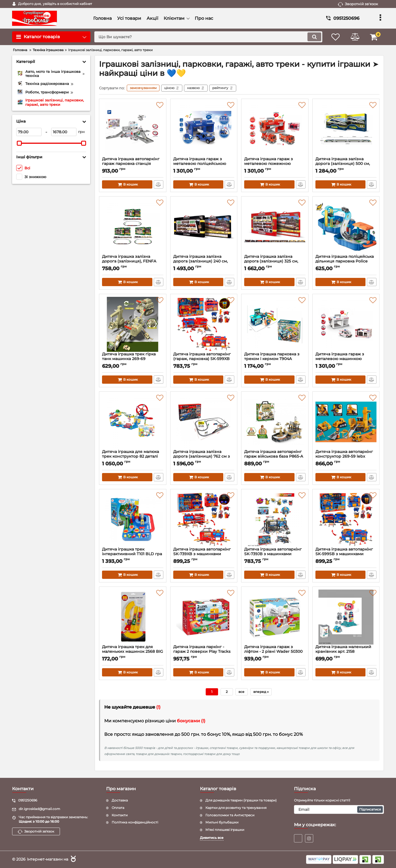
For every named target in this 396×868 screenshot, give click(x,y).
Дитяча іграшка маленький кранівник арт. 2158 (346, 652)
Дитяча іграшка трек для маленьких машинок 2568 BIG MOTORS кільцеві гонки (133, 652)
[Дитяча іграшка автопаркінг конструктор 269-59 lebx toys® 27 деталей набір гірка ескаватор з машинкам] (346, 422)
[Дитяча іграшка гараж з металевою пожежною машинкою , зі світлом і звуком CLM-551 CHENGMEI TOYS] (275, 129)
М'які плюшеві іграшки (225, 830)
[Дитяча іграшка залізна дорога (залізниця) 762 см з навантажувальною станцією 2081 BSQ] (204, 422)
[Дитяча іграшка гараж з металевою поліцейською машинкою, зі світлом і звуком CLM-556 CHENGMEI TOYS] (204, 129)
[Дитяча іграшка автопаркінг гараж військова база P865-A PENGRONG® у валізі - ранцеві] (275, 422)
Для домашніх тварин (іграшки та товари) (241, 800)
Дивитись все (212, 838)
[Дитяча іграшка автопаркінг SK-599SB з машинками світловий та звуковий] (346, 519)
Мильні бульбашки (222, 822)
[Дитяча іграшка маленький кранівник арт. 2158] (346, 617)
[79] (29, 132)
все (241, 692)
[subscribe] (339, 809)
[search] (208, 37)
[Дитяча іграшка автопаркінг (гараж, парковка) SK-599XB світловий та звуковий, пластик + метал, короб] (204, 324)
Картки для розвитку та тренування (236, 808)
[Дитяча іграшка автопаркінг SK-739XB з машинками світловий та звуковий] (204, 519)
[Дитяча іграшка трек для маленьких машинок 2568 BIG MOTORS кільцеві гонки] (133, 617)
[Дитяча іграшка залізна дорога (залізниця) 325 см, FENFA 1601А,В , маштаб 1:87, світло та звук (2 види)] (275, 227)
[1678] (64, 132)
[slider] (19, 143)
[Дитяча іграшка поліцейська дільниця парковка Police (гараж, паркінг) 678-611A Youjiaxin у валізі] (346, 227)
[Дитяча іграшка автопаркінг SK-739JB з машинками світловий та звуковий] (275, 519)
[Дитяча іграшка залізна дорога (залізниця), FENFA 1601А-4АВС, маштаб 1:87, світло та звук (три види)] (133, 227)
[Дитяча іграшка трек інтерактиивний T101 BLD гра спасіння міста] (133, 519)
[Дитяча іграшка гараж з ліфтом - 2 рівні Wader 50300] (275, 617)
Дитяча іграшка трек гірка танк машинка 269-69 (133, 359)
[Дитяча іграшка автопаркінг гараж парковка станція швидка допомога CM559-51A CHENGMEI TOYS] (133, 129)
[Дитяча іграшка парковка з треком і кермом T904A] (275, 324)
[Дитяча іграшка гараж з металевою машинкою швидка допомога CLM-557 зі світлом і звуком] (346, 324)
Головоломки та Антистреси (230, 815)
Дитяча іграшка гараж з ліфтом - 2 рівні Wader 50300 (275, 652)
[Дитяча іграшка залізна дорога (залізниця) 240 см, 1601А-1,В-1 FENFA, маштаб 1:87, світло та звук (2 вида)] (204, 227)
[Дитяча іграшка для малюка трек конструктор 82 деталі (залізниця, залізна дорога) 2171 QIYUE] (133, 422)
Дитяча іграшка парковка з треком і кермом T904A (275, 359)
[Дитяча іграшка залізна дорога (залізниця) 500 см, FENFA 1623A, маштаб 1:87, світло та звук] (346, 129)
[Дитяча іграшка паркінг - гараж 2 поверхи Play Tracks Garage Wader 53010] (204, 617)
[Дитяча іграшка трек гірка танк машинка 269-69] (133, 324)
